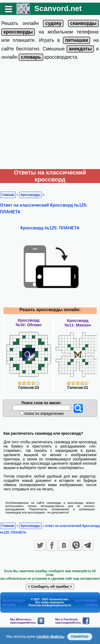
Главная (8, 195)
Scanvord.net (58, 8)
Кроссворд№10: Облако (29, 322)
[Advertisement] (50, 116)
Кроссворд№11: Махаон (78, 323)
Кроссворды (31, 195)
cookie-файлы (50, 636)
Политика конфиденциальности (50, 605)
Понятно (80, 637)
